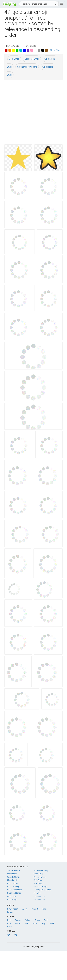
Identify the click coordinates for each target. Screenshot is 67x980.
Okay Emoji (12, 896)
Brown (10, 927)
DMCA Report (13, 909)
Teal (46, 920)
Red (9, 920)
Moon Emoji (12, 880)
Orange (18, 920)
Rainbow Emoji (13, 887)
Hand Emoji (12, 900)
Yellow (28, 920)
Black (52, 923)
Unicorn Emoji (13, 883)
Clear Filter (55, 50)
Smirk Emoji (12, 874)
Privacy (10, 912)
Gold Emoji (14, 59)
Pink (26, 923)
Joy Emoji (37, 893)
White (35, 923)
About (25, 909)
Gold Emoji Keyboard (27, 67)
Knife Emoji (38, 880)
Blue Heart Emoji (14, 893)
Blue (9, 923)
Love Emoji (38, 883)
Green (37, 920)
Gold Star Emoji (32, 59)
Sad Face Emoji (14, 870)
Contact (35, 909)
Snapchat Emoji (14, 877)
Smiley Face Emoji (41, 870)
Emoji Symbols (39, 896)
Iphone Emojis (39, 900)
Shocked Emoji (39, 877)
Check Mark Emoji (15, 890)
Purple (18, 923)
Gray (43, 923)
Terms (45, 909)
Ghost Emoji (38, 874)
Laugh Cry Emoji (40, 887)
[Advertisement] (31, 113)
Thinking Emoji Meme (42, 890)
